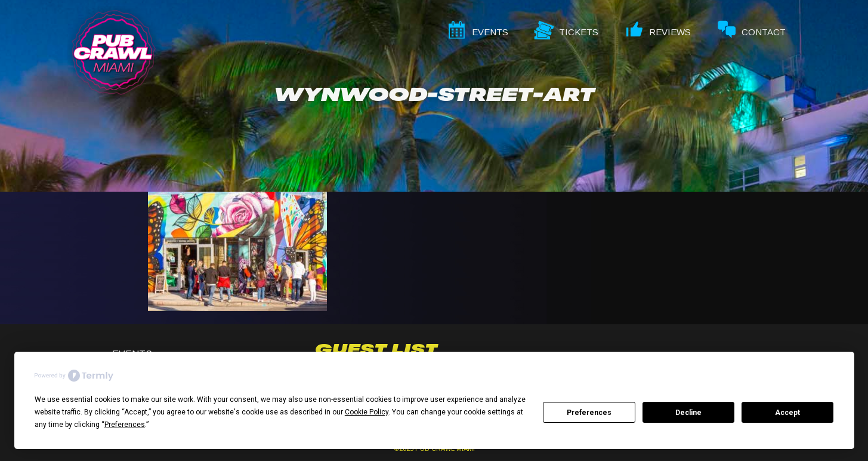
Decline (688, 413)
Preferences (589, 413)
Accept (787, 413)
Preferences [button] (125, 425)
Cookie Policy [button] (367, 412)
